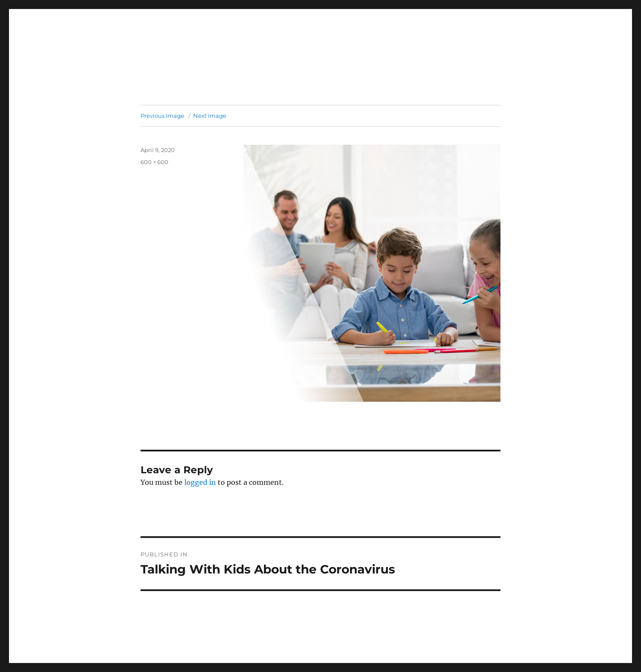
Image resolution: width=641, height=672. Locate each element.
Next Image (210, 116)
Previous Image (162, 116)
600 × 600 (154, 162)
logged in (200, 482)
